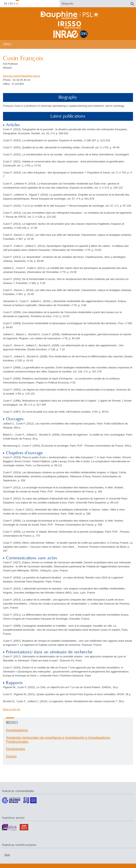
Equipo (11, 756)
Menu (7, 44)
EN (12, 4)
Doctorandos (16, 749)
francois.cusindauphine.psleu (22, 76)
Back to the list (12, 709)
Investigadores (17, 730)
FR (6, 4)
